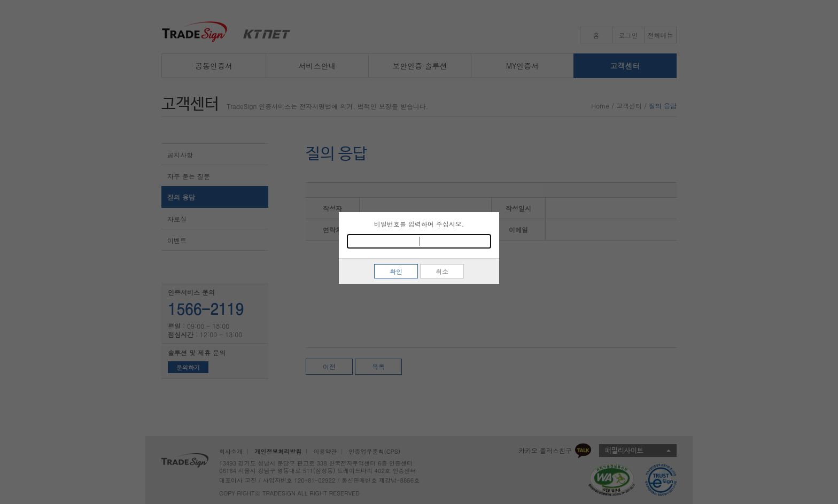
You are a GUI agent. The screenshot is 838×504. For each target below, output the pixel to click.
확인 (396, 271)
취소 (442, 271)
